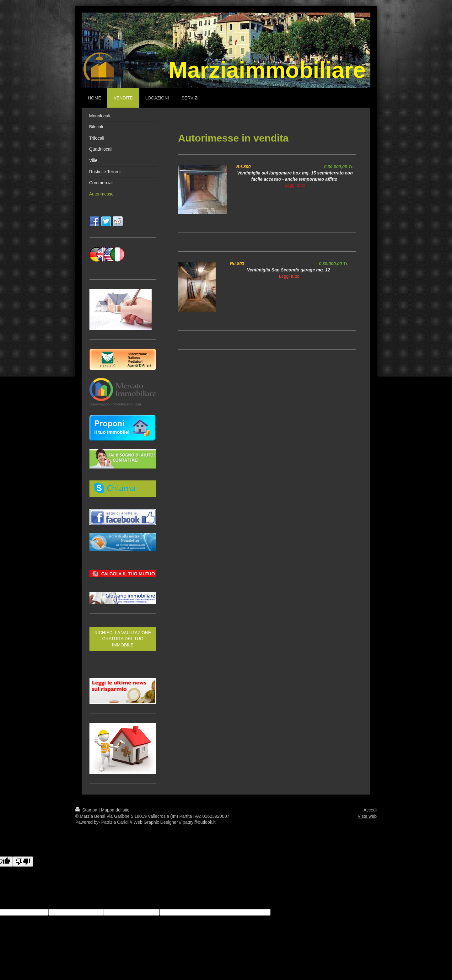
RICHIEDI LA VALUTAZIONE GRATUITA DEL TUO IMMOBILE (123, 639)
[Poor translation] (23, 862)
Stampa (87, 810)
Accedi (370, 810)
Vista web (367, 816)
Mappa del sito (115, 810)
